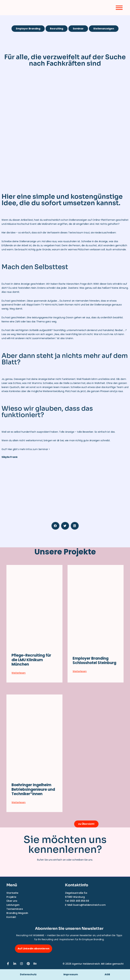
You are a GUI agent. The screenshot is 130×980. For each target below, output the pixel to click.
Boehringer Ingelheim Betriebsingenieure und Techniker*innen (33, 789)
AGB (107, 974)
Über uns (12, 901)
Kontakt (11, 917)
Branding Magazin (17, 913)
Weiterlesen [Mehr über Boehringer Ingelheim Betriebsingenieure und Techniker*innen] (19, 802)
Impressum (75, 974)
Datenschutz (28, 974)
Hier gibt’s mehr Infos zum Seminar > (29, 449)
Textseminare (15, 909)
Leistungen (13, 905)
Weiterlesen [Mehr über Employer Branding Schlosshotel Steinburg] (80, 671)
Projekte (11, 897)
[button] (55, 526)
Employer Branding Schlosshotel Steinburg (94, 661)
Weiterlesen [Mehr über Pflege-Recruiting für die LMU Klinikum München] (19, 673)
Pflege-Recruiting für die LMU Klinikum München (31, 660)
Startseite (12, 893)
